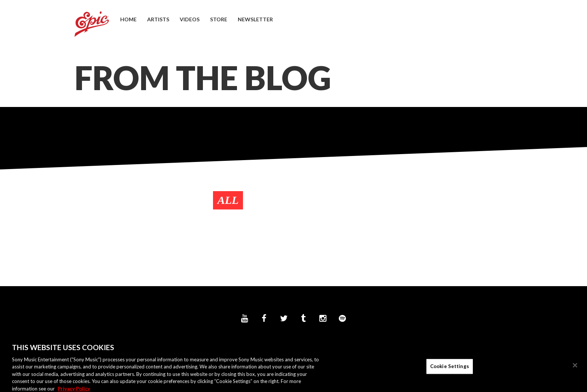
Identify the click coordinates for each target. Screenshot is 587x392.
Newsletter (255, 19)
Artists (158, 19)
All (228, 200)
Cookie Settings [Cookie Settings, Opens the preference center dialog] (450, 369)
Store (219, 19)
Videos (190, 19)
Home (128, 19)
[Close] (575, 368)
